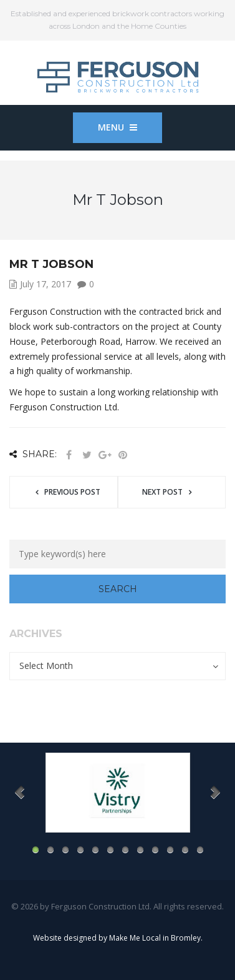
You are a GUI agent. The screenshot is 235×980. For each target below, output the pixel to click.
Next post (162, 492)
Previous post (72, 492)
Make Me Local (135, 938)
